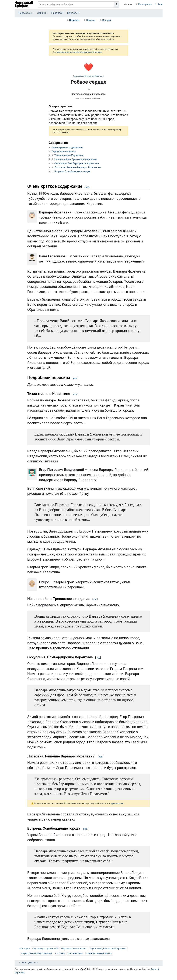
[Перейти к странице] (117, 4)
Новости (72, 13)
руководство (117, 803)
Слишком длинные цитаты (99, 953)
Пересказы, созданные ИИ (45, 949)
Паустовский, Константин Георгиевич (89, 76)
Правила (57, 13)
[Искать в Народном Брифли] (76, 4)
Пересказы (25, 13)
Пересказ (74, 20)
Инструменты (29, 963)
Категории (25, 949)
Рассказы (60, 953)
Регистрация (145, 4)
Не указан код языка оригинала (37, 953)
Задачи (42, 13)
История (107, 20)
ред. (88, 187)
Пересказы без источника (74, 949)
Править (91, 20)
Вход (160, 4)
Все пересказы (75, 953)
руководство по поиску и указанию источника (79, 52)
